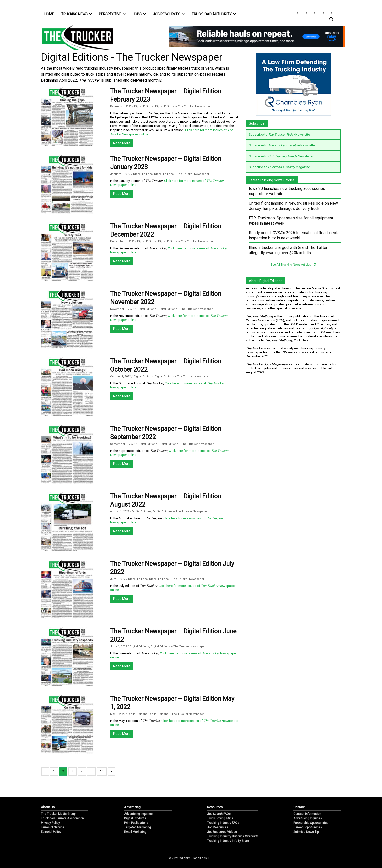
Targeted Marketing (138, 827)
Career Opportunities (308, 827)
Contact (299, 807)
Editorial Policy (51, 832)
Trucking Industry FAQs (223, 823)
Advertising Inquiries (138, 814)
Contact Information (307, 814)
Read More (122, 143)
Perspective (112, 14)
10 (102, 771)
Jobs (139, 14)
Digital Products (135, 818)
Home (49, 14)
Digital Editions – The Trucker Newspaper (183, 106)
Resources (215, 807)
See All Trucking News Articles (294, 265)
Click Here (301, 340)
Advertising (132, 807)
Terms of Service (53, 827)
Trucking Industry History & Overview (232, 836)
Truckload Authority (214, 14)
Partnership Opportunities (311, 823)
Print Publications (136, 823)
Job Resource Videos (222, 832)
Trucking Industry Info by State (228, 841)
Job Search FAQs (219, 814)
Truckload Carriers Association (62, 818)
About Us (48, 807)
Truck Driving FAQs (220, 818)
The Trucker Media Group (58, 814)
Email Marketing (135, 832)
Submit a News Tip (306, 832)
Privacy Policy (50, 823)
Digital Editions (144, 106)
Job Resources (169, 14)
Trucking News (77, 14)
